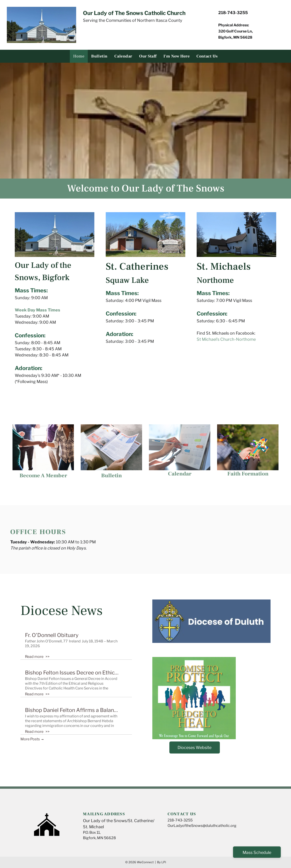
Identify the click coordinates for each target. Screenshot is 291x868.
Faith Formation (248, 474)
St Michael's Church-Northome (226, 339)
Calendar (180, 474)
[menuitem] (79, 56)
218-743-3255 (180, 820)
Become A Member (43, 476)
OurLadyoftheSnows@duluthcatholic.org (202, 826)
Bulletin (112, 476)
